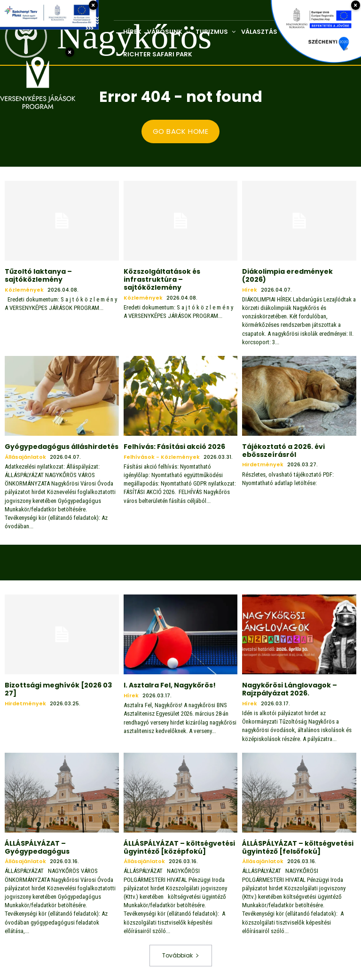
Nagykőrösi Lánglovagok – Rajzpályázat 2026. (290, 689)
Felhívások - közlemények (162, 457)
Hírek (250, 289)
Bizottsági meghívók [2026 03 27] (58, 689)
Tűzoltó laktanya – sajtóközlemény (38, 275)
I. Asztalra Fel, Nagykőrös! (170, 685)
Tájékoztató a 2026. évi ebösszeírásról (283, 450)
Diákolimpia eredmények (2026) (287, 275)
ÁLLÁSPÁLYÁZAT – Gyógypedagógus (37, 847)
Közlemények (24, 289)
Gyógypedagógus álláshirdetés (62, 446)
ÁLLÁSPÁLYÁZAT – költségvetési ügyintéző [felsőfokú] (298, 847)
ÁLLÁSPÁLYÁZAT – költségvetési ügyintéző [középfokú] (179, 847)
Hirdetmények (263, 465)
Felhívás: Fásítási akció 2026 (174, 446)
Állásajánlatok (25, 457)
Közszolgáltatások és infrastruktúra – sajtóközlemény (162, 279)
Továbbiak (181, 955)
